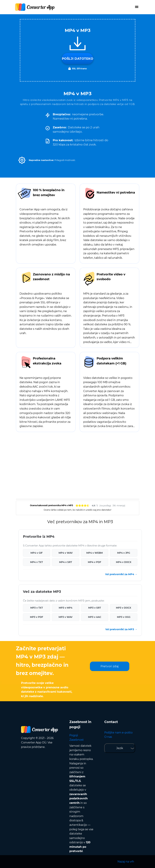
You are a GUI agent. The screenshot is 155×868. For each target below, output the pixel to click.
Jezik (120, 748)
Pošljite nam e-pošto (118, 733)
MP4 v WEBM (95, 553)
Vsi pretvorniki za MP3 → (121, 629)
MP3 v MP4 (66, 608)
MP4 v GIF (37, 553)
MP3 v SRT (95, 608)
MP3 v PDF (37, 617)
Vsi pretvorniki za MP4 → (121, 574)
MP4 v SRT (66, 562)
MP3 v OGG (124, 617)
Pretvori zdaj (110, 666)
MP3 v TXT (37, 608)
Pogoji (74, 735)
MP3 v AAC (95, 617)
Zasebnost (77, 740)
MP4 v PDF (95, 562)
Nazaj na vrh (126, 862)
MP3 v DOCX (124, 608)
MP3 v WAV (66, 617)
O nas (108, 737)
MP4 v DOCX (124, 562)
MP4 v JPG (124, 553)
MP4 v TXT (36, 562)
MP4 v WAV (66, 553)
